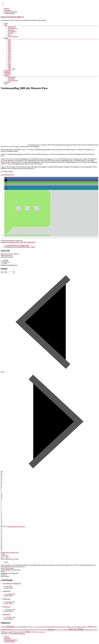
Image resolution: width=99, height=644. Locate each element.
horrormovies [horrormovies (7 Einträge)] (85, 627)
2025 (9, 40)
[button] (6, 178)
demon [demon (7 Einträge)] (45, 627)
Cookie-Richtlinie (10, 13)
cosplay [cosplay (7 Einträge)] (38, 627)
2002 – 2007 (12, 69)
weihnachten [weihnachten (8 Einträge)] (22, 632)
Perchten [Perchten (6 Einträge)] (60, 630)
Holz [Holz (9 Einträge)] (80, 627)
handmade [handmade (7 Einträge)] (69, 627)
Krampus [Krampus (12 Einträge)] (11, 630)
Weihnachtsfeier (13, 28)
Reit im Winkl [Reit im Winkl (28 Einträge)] (76, 629)
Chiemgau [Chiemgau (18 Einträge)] (10, 627)
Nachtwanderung (13, 36)
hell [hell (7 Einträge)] (77, 627)
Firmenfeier (11, 79)
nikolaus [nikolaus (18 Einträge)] (51, 630)
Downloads (8, 74)
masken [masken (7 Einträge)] (41, 630)
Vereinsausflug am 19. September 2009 (17, 245)
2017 (9, 53)
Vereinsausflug (12, 32)
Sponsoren (7, 82)
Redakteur (4, 242)
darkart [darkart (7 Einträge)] (42, 627)
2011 (9, 62)
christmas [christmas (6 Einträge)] (17, 627)
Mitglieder (7, 72)
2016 (9, 54)
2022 (9, 45)
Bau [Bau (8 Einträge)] (4, 627)
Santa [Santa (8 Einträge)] (92, 630)
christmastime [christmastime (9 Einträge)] (23, 627)
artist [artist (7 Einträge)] (2, 627)
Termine (7, 75)
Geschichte (8, 71)
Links (6, 84)
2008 (9, 67)
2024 (9, 41)
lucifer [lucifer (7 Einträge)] (38, 630)
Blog (6, 25)
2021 (9, 46)
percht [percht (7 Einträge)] (56, 630)
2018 (9, 51)
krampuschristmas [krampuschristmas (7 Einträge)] (18, 630)
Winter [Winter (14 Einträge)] (28, 632)
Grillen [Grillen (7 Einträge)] (56, 627)
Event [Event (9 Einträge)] (49, 627)
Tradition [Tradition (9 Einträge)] (3, 632)
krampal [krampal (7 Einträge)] (95, 627)
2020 (9, 48)
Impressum (8, 10)
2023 (9, 43)
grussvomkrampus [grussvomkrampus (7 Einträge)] (62, 627)
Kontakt (7, 9)
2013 (9, 59)
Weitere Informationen (7, 569)
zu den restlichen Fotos (7, 175)
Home (6, 23)
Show (10, 35)
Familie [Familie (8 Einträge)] (52, 627)
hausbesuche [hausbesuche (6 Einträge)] (74, 627)
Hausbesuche (12, 27)
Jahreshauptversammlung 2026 (16, 527)
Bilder (6, 38)
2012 (9, 61)
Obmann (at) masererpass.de (9, 265)
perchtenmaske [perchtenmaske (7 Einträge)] (65, 630)
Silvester (10, 33)
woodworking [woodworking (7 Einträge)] (41, 632)
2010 (9, 64)
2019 (9, 50)
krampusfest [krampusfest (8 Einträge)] (25, 630)
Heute (2, 372)
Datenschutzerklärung (11, 12)
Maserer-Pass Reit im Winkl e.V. (12, 17)
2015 (9, 56)
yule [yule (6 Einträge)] (45, 632)
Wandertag (11, 30)
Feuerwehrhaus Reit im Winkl (9, 559)
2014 (9, 58)
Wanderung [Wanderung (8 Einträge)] (15, 632)
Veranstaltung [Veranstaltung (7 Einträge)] (9, 632)
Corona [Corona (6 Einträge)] (35, 627)
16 (1, 525)
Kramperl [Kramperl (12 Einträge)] (4, 630)
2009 (9, 66)
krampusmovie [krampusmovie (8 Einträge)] (32, 630)
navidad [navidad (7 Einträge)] (45, 630)
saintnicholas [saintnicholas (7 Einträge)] (87, 630)
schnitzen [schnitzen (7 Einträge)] (95, 630)
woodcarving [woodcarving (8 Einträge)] (34, 632)
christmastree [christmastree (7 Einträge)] (30, 627)
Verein (6, 562)
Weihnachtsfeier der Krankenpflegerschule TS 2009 (20, 247)
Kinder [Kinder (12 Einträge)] (90, 627)
